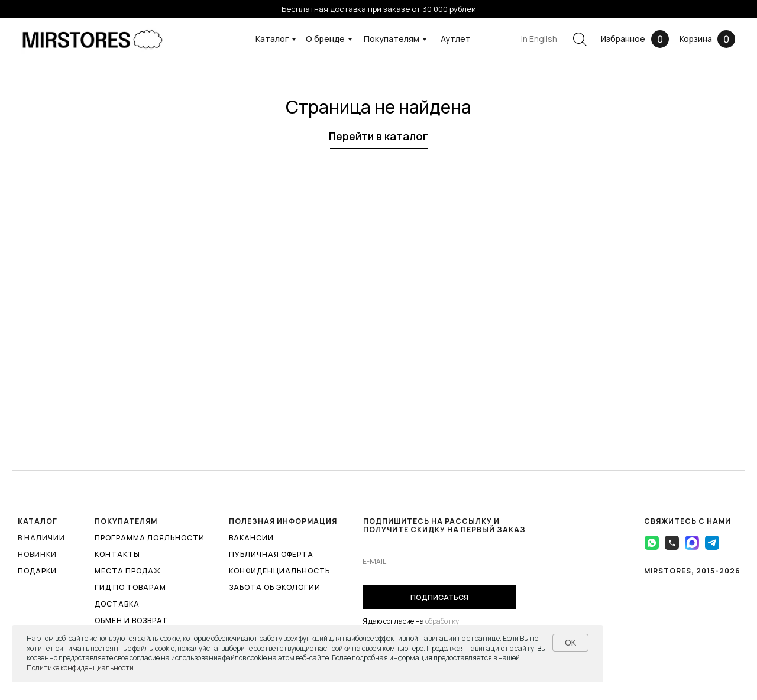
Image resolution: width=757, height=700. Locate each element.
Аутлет (456, 39)
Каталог (272, 39)
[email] (439, 562)
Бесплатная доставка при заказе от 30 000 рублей (379, 9)
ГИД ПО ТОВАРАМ (130, 587)
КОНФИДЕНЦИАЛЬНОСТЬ (279, 571)
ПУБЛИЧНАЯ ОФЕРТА (271, 554)
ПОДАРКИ (37, 571)
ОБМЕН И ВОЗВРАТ (131, 620)
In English (539, 39)
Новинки (37, 554)
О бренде (325, 39)
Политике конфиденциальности (80, 668)
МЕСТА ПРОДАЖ (128, 571)
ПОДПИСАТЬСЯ (439, 597)
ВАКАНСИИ (251, 538)
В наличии (41, 538)
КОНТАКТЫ (117, 554)
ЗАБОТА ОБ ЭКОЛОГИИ (275, 587)
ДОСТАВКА (117, 604)
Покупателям (392, 39)
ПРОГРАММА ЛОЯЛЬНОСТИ (150, 538)
